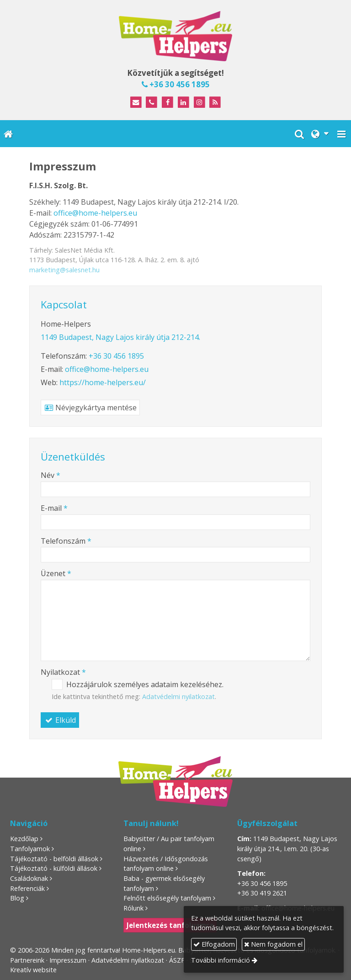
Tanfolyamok (30, 849)
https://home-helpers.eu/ (103, 382)
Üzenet (56, 573)
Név (51, 475)
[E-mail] (136, 103)
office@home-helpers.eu (95, 213)
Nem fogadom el (273, 944)
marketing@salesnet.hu (64, 270)
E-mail (54, 508)
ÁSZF (177, 960)
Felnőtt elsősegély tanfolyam (167, 898)
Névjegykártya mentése (90, 408)
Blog (17, 898)
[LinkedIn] (183, 103)
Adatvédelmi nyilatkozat (178, 697)
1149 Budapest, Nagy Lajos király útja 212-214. (120, 337)
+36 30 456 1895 (176, 84)
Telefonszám (66, 541)
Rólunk (133, 908)
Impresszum (68, 960)
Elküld (60, 720)
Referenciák (27, 888)
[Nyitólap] (175, 36)
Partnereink (27, 960)
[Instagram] (199, 103)
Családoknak (29, 878)
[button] (341, 133)
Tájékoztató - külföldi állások (54, 868)
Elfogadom (214, 944)
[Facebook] (168, 103)
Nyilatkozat (63, 672)
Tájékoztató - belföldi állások (54, 859)
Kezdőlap (24, 839)
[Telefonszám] (152, 103)
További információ (221, 960)
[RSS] (215, 103)
